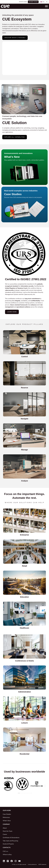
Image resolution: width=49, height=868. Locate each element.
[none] (44, 2)
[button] (2, 783)
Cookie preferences (32, 864)
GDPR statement (42, 864)
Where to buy (33, 2)
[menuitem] (44, 2)
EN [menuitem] (43, 2)
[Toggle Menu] (46, 6)
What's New (23, 2)
